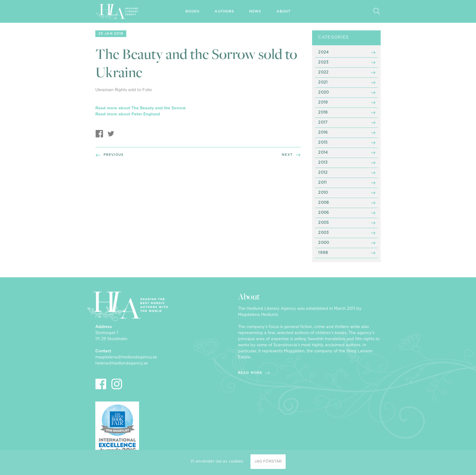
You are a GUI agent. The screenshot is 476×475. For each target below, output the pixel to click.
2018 (323, 113)
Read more (250, 373)
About (284, 11)
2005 (323, 223)
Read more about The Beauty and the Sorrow (141, 108)
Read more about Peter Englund (128, 114)
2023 (323, 62)
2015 (323, 143)
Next (287, 155)
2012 (323, 173)
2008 (323, 203)
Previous (114, 155)
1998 (323, 253)
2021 (323, 82)
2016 (323, 133)
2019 (323, 103)
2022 (323, 72)
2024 (323, 52)
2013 (323, 163)
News (255, 11)
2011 (322, 183)
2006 (324, 213)
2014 (323, 153)
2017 (323, 123)
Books (193, 11)
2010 (323, 193)
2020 (323, 92)
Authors (224, 11)
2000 (324, 243)
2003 (323, 233)
